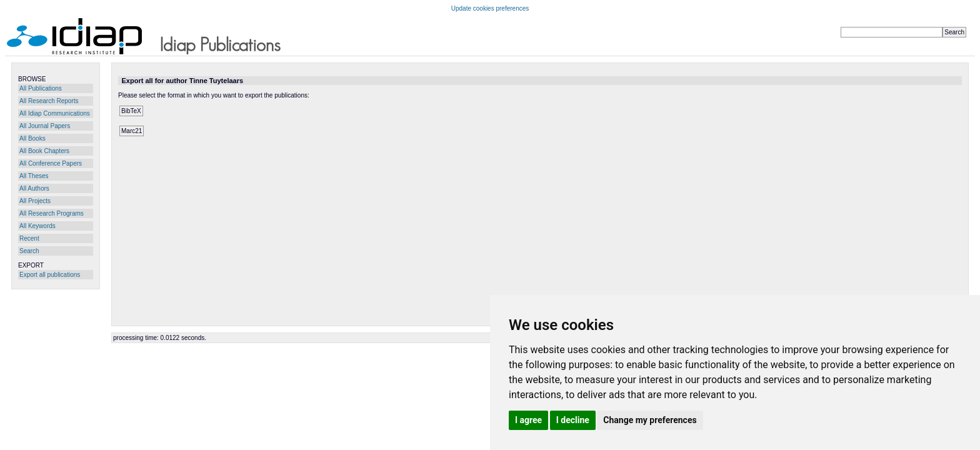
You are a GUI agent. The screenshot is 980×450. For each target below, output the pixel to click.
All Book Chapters (44, 151)
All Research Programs (52, 213)
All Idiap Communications (55, 113)
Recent (29, 238)
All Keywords (37, 226)
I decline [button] (573, 420)
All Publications (41, 88)
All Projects (35, 201)
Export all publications (50, 275)
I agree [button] (528, 420)
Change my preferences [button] (650, 420)
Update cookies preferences (490, 8)
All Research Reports (49, 101)
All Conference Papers (51, 163)
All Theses (34, 176)
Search (29, 251)
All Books (32, 138)
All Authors (34, 188)
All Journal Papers (45, 126)
